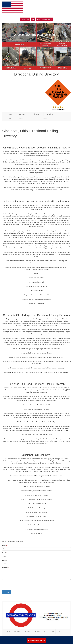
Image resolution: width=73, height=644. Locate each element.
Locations (51, 114)
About (33, 119)
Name (5, 546)
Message (6, 567)
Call (33, 19)
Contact (46, 119)
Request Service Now (36, 640)
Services (23, 114)
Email (4, 553)
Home (10, 114)
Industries (36, 114)
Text (38, 19)
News (21, 119)
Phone (4, 560)
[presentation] (17, 585)
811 (10, 119)
